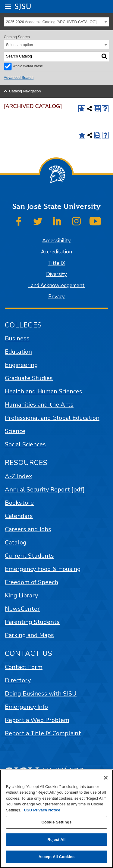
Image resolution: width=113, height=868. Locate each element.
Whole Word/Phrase (28, 66)
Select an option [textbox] (20, 45)
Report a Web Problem (37, 720)
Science (15, 431)
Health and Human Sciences (44, 391)
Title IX (57, 263)
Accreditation (56, 252)
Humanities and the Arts (39, 405)
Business (17, 338)
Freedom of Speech (31, 582)
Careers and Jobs (28, 529)
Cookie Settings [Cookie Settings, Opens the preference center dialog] (56, 822)
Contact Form (24, 667)
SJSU (23, 6)
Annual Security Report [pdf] (45, 490)
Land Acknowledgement (56, 285)
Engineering (21, 365)
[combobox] (57, 22)
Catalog (16, 542)
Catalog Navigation (25, 91)
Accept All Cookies (57, 857)
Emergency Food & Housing (43, 569)
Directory (18, 680)
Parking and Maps (29, 635)
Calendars (19, 516)
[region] (56, 819)
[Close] (106, 778)
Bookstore (19, 503)
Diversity (56, 274)
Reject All (56, 840)
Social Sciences (25, 444)
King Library (21, 595)
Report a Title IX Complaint (43, 733)
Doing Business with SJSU (41, 694)
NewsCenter (22, 609)
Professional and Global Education (52, 418)
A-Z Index (19, 476)
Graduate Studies (29, 378)
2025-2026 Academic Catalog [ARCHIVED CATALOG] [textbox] (51, 22)
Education (18, 352)
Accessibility (56, 241)
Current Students (29, 556)
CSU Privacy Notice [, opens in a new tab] (42, 810)
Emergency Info (26, 707)
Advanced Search (19, 78)
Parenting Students (32, 622)
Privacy (56, 297)
